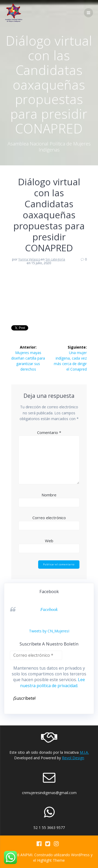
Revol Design (73, 758)
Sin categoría (55, 259)
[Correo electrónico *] (36, 655)
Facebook (49, 609)
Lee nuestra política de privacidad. (53, 682)
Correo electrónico (49, 518)
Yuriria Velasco (29, 259)
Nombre (49, 495)
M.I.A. (84, 752)
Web (49, 541)
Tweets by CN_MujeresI (49, 631)
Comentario (49, 432)
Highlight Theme (51, 860)
